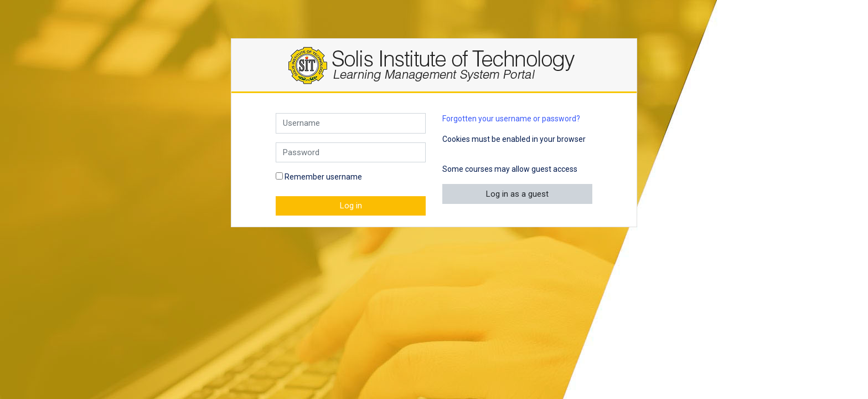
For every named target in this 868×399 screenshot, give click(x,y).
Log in (351, 206)
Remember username (323, 177)
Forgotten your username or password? (511, 119)
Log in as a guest (517, 194)
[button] (450, 152)
